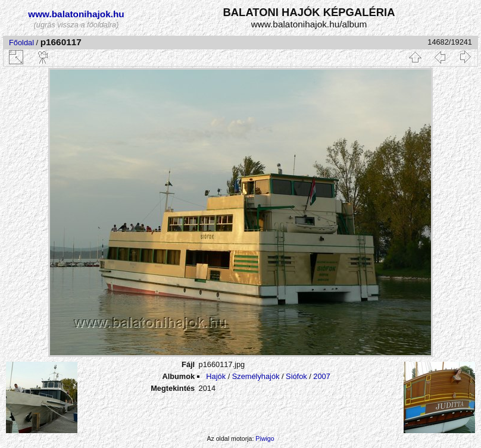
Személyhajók (256, 376)
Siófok (296, 376)
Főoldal (21, 43)
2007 (321, 376)
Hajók (217, 376)
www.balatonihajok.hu (76, 14)
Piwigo (265, 438)
